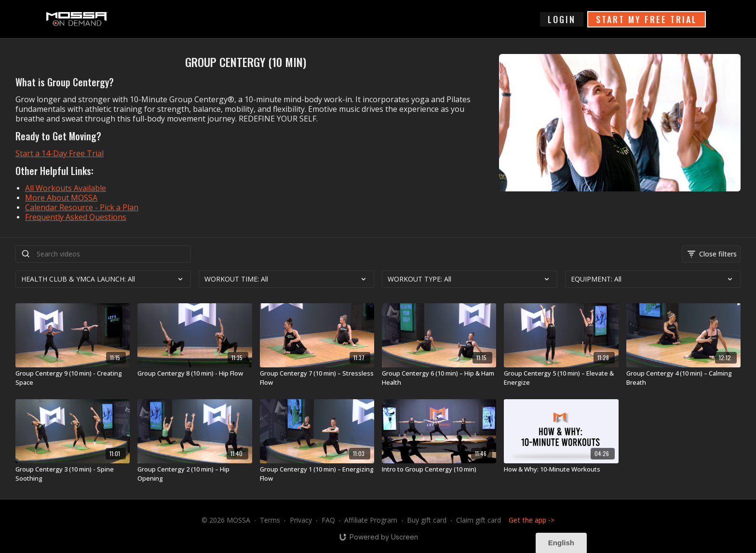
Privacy (301, 520)
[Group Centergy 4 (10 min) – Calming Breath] (683, 378)
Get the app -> (532, 520)
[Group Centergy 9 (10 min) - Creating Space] (73, 378)
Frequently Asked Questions (76, 217)
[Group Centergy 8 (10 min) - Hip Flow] (195, 374)
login (562, 19)
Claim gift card (479, 520)
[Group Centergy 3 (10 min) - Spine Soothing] (73, 474)
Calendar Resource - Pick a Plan (82, 207)
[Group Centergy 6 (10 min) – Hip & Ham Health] (439, 378)
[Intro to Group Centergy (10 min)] (439, 470)
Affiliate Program (371, 520)
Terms (270, 520)
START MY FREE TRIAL (647, 19)
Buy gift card (427, 520)
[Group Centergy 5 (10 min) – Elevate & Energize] (561, 378)
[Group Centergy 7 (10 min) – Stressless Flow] (317, 378)
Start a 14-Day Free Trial (60, 153)
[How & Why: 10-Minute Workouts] (561, 470)
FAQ (328, 520)
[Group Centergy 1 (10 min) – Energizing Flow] (317, 474)
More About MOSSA (61, 198)
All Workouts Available (66, 188)
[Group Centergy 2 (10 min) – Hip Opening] (195, 474)
